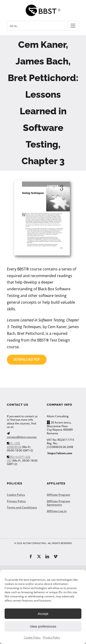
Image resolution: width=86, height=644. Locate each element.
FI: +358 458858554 (14, 445)
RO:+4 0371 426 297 (19, 459)
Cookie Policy (32, 637)
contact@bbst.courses (22, 437)
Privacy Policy (51, 637)
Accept (43, 614)
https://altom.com (60, 453)
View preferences (43, 626)
